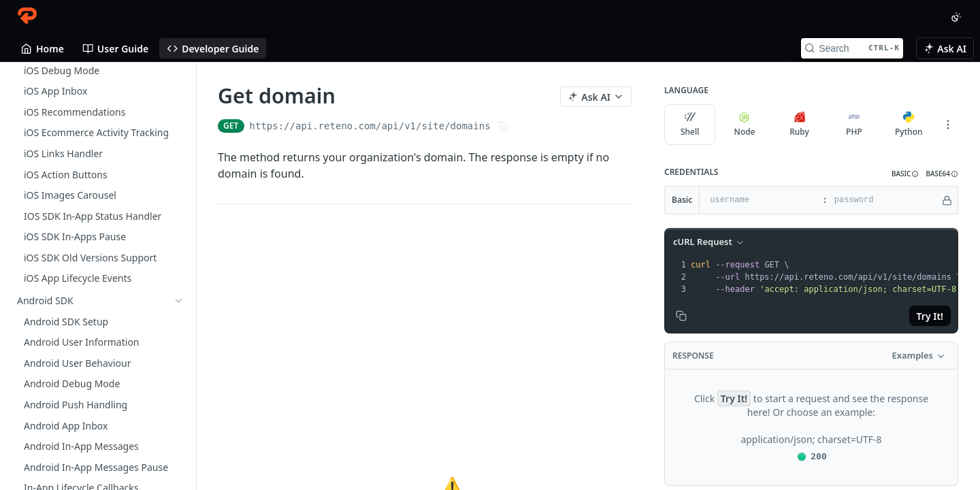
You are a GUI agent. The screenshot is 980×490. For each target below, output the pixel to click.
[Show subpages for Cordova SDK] (179, 91)
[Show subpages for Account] (179, 451)
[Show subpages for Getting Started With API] (179, 247)
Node (745, 125)
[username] (759, 200)
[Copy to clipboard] (681, 316)
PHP (854, 125)
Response (693, 356)
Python (909, 125)
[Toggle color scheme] (956, 17)
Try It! (930, 316)
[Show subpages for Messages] (179, 410)
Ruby (799, 125)
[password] (884, 200)
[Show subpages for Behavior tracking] (179, 431)
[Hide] (947, 200)
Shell (690, 125)
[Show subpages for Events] (179, 389)
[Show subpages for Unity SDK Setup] (179, 71)
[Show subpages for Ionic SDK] (179, 112)
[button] (905, 174)
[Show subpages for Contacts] (179, 368)
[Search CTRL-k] (852, 48)
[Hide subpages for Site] (179, 472)
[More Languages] (948, 125)
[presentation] (826, 277)
